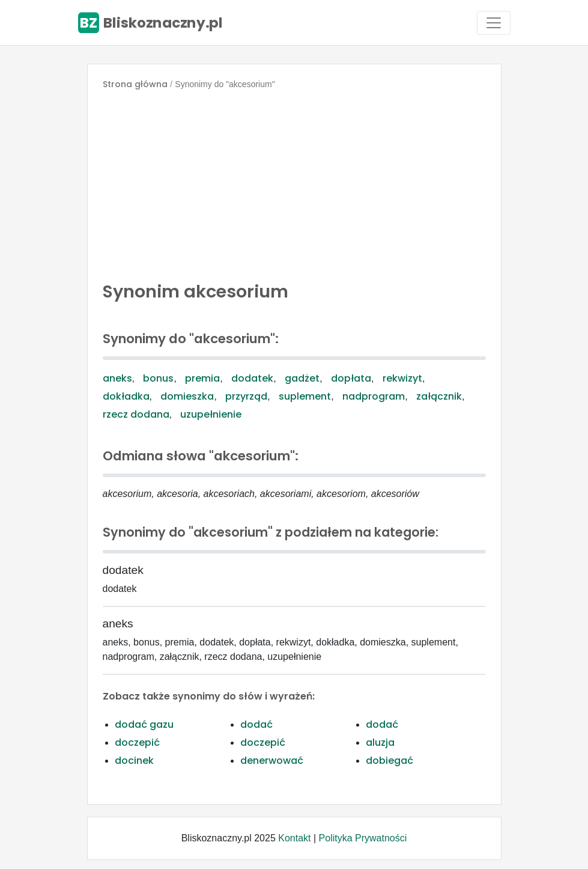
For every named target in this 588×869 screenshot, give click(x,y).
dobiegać (389, 761)
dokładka (126, 396)
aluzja (380, 742)
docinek (134, 761)
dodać (256, 724)
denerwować (272, 761)
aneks (117, 378)
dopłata (351, 378)
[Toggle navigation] (494, 23)
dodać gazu (144, 724)
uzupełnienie (211, 414)
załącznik (439, 396)
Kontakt (294, 838)
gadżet (302, 378)
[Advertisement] (294, 183)
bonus (158, 378)
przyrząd (246, 396)
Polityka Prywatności (363, 838)
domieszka (187, 396)
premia (202, 378)
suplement (305, 396)
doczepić (137, 742)
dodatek (252, 378)
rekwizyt (402, 378)
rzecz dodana (136, 414)
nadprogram (374, 396)
